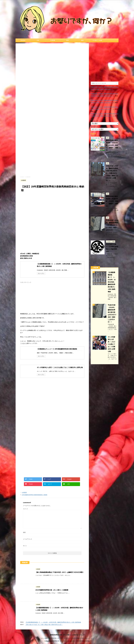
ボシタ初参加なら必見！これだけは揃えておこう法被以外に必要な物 (60, 367)
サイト (25, 546)
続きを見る (41, 273)
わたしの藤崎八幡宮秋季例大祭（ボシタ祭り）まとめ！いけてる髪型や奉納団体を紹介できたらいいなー (67, 638)
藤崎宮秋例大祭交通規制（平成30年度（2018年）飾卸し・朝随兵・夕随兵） (112, 201)
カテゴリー (94, 127)
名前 (24, 532)
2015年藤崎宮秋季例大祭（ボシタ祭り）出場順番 (52, 590)
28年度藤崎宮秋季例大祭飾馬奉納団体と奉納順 (35, 495)
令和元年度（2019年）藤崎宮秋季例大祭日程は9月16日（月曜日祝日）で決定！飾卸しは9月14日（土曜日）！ (112, 173)
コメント (26, 509)
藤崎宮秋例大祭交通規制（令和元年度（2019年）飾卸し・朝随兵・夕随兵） (112, 145)
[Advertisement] (52, 159)
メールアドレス (28, 539)
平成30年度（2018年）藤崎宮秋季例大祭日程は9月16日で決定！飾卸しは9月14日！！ (112, 225)
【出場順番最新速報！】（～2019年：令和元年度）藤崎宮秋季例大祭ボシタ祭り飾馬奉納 (53, 622)
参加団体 (23, 40)
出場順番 (53, 40)
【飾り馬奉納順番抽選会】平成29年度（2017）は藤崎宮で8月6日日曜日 (59, 572)
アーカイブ (94, 121)
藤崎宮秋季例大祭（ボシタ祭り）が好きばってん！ (67, 634)
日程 (38, 40)
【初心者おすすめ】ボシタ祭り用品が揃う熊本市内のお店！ (44, 625)
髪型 (68, 40)
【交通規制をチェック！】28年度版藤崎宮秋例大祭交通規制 (57, 349)
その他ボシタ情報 (97, 40)
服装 (82, 40)
